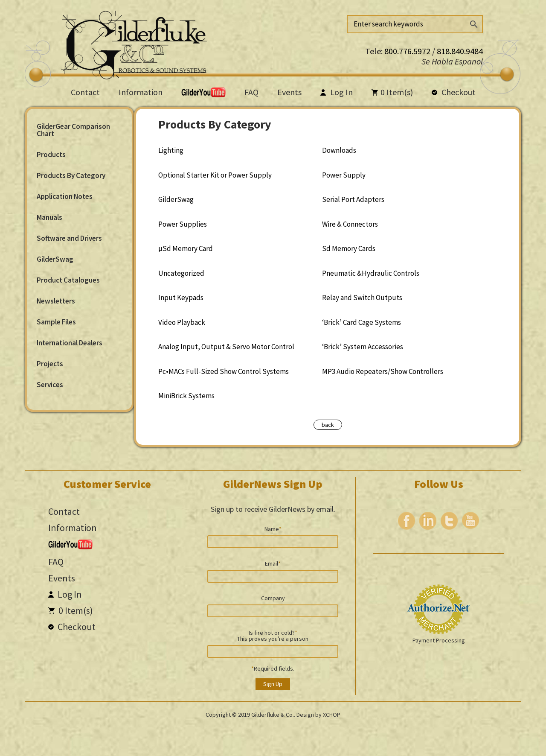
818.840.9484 (460, 51)
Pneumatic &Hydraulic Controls (371, 273)
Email (273, 563)
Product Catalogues (68, 280)
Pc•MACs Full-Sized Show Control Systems (224, 371)
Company (273, 598)
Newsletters (56, 301)
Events (289, 92)
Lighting (171, 150)
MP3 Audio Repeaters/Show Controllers (383, 371)
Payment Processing (439, 640)
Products (51, 155)
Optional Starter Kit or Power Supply (215, 175)
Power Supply (344, 175)
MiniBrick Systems (186, 396)
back (328, 425)
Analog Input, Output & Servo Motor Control (226, 347)
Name (273, 528)
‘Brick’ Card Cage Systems (362, 322)
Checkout (454, 92)
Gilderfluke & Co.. (273, 715)
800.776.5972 (408, 51)
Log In (337, 92)
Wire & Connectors (350, 224)
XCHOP (332, 715)
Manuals (49, 217)
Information (141, 92)
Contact (85, 92)
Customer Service (107, 484)
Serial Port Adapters (353, 199)
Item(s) (392, 92)
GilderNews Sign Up (273, 484)
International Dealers (70, 343)
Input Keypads (181, 298)
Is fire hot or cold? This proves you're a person (273, 635)
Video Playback (182, 322)
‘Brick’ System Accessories (363, 347)
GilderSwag (55, 259)
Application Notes (65, 196)
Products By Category (71, 175)
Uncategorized (181, 273)
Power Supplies (183, 224)
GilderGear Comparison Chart (73, 130)
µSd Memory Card (186, 248)
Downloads (339, 150)
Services (50, 385)
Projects (50, 364)
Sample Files (56, 322)
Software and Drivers (69, 238)
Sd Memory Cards (349, 248)
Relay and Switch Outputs (362, 298)
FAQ (251, 92)
